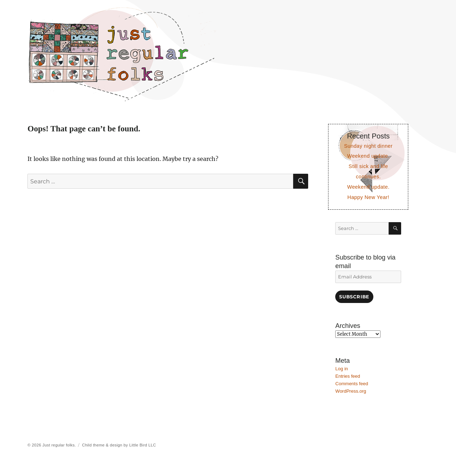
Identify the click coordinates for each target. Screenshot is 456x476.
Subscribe (354, 297)
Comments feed (352, 384)
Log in (341, 369)
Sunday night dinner (368, 146)
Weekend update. (368, 156)
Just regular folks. (59, 445)
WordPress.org (351, 391)
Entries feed (348, 376)
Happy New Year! (368, 197)
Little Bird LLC (143, 445)
